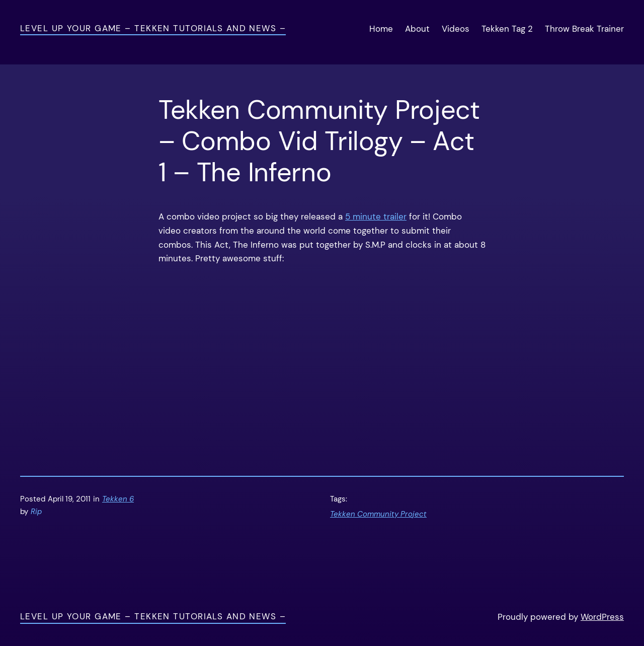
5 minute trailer (376, 217)
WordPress (602, 617)
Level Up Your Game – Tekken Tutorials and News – (153, 28)
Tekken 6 (118, 499)
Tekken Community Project (378, 514)
